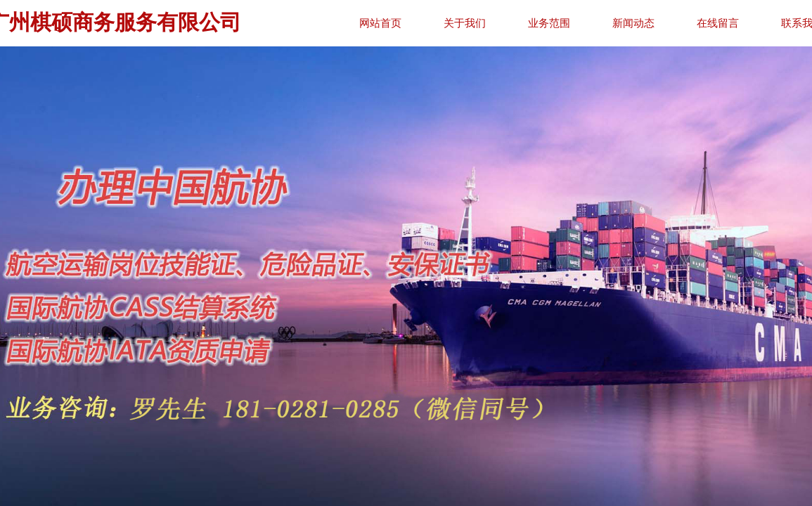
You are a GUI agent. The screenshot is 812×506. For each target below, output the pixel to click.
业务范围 (588, 23)
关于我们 (503, 23)
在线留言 (756, 23)
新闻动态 (672, 23)
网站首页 (419, 23)
